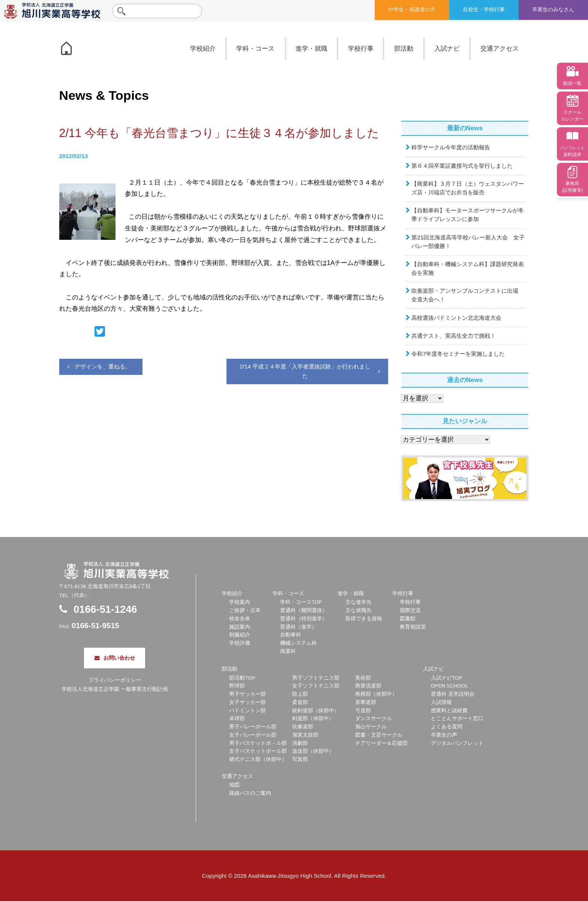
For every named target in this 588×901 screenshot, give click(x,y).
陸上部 (300, 694)
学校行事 (361, 49)
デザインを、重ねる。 (103, 366)
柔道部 (300, 702)
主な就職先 (358, 610)
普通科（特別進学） (304, 619)
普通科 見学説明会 (453, 694)
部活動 (404, 49)
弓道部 (363, 711)
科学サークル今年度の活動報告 (451, 147)
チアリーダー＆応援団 (381, 743)
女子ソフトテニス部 (316, 686)
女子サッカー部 (247, 702)
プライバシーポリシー (115, 680)
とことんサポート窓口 (457, 718)
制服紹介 (240, 635)
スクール (572, 116)
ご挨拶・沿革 (245, 610)
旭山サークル (371, 727)
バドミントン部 (247, 711)
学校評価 (240, 643)
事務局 (572, 187)
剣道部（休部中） (313, 718)
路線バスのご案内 (250, 793)
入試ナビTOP (447, 678)
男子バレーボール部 (253, 727)
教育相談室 (413, 627)
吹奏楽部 (303, 727)
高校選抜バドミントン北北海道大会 (456, 318)
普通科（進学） (298, 627)
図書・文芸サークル (379, 735)
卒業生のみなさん (553, 10)
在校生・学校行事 (484, 10)
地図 (234, 785)
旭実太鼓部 (305, 735)
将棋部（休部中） (376, 694)
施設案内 (240, 627)
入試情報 (441, 702)
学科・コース (255, 49)
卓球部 (237, 718)
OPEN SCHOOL (450, 686)
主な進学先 (358, 602)
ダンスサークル (373, 718)
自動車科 (291, 635)
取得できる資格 (364, 619)
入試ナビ (447, 49)
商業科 (288, 651)
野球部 (237, 686)
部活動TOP (242, 678)
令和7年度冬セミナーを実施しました (458, 354)
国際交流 (410, 610)
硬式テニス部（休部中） (258, 759)
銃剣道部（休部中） (316, 711)
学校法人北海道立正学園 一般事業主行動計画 (115, 689)
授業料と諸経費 (449, 711)
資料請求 (572, 151)
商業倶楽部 (368, 686)
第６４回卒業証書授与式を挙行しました (462, 166)
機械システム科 (298, 643)
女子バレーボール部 (253, 735)
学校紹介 (203, 49)
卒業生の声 (444, 735)
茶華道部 (366, 702)
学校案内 (240, 602)
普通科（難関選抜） (304, 610)
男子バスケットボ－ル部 (258, 743)
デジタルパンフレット (457, 743)
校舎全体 (240, 619)
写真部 (300, 759)
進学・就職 (311, 49)
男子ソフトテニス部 (316, 678)
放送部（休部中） (313, 751)
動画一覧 (572, 83)
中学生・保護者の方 (412, 10)
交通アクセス (499, 49)
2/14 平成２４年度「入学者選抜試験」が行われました (305, 371)
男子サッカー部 (247, 694)
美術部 (363, 678)
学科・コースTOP (301, 602)
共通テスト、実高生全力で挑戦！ (454, 336)
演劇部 (300, 743)
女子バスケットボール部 (258, 751)
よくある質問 (447, 727)
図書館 (408, 619)
